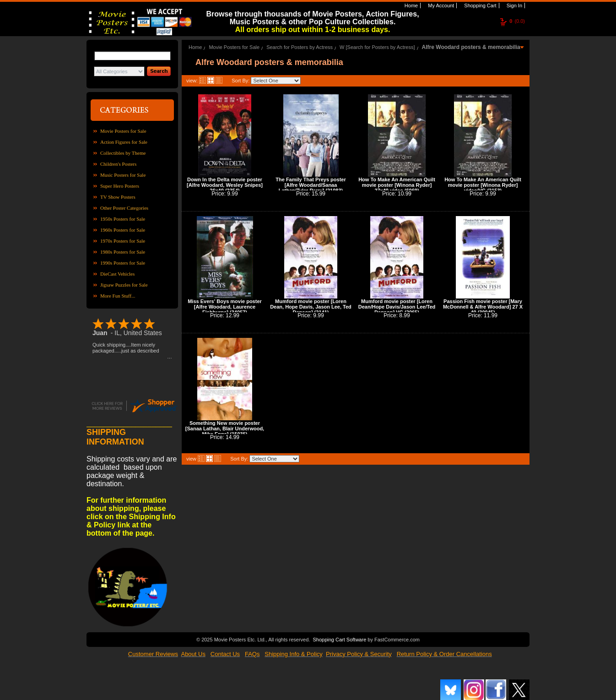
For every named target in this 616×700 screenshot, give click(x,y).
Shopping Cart (479, 5)
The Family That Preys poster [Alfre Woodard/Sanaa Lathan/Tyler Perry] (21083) (311, 185)
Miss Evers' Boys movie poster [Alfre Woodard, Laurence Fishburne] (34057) (225, 307)
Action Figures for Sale (124, 142)
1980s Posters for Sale (123, 252)
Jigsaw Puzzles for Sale (124, 285)
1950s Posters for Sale (123, 219)
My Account (440, 5)
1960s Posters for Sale (123, 230)
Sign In (514, 5)
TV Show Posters (118, 197)
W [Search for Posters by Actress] (377, 47)
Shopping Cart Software (339, 639)
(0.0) (517, 21)
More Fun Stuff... (118, 296)
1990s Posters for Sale (123, 263)
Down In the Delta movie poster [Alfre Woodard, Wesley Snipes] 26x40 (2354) (225, 185)
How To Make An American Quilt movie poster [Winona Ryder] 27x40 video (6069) (397, 185)
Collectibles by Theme (123, 153)
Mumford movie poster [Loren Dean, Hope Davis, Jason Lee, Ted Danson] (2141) (311, 307)
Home (411, 5)
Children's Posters (118, 164)
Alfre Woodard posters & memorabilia (471, 47)
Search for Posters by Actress (300, 47)
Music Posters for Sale (123, 175)
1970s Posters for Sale (123, 241)
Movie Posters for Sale (123, 131)
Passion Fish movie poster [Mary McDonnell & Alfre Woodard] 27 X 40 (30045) (483, 307)
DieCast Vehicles (117, 274)
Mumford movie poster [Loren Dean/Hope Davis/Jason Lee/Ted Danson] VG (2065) (397, 307)
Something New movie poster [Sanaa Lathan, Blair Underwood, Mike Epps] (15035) (225, 429)
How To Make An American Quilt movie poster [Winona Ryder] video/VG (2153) (483, 185)
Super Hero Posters (120, 186)
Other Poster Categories (124, 208)
